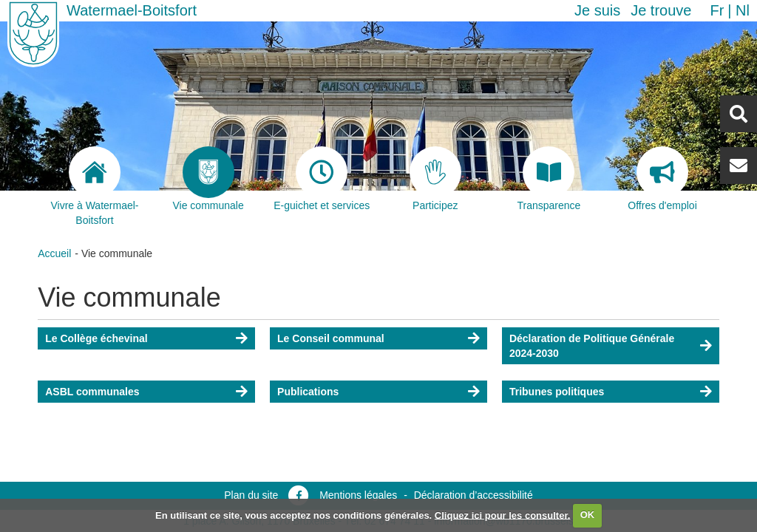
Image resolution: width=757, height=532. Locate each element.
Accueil (54, 253)
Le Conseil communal (331, 338)
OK (588, 515)
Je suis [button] (597, 10)
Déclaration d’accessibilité (473, 495)
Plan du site (251, 495)
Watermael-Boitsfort (132, 10)
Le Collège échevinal (96, 338)
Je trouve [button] (661, 10)
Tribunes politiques (557, 392)
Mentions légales (358, 495)
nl (743, 10)
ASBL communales (92, 392)
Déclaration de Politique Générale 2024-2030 (592, 346)
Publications (308, 392)
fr (717, 10)
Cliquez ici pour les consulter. (503, 515)
